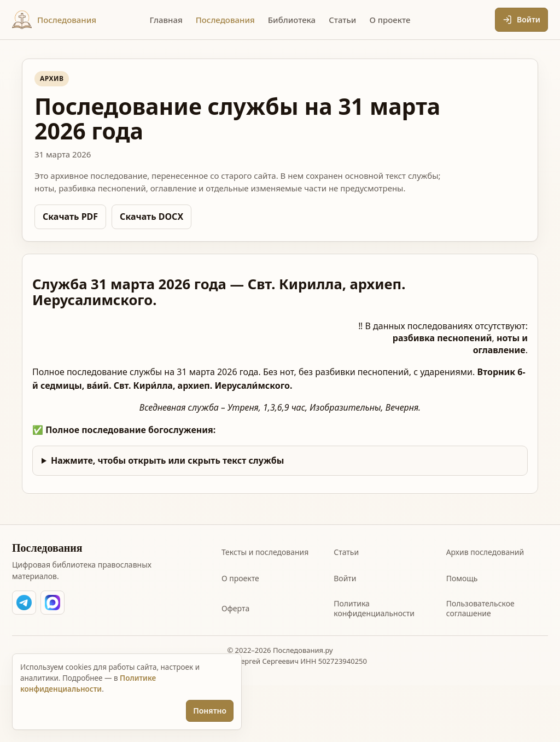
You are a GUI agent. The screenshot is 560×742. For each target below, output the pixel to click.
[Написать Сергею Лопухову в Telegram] (24, 603)
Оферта (235, 608)
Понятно (210, 711)
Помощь (462, 578)
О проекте (240, 578)
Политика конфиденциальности (374, 608)
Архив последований (485, 552)
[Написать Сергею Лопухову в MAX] (52, 603)
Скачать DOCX (151, 217)
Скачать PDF (70, 217)
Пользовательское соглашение (480, 608)
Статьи (346, 552)
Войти (345, 578)
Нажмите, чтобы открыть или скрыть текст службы (168, 460)
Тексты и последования (265, 552)
